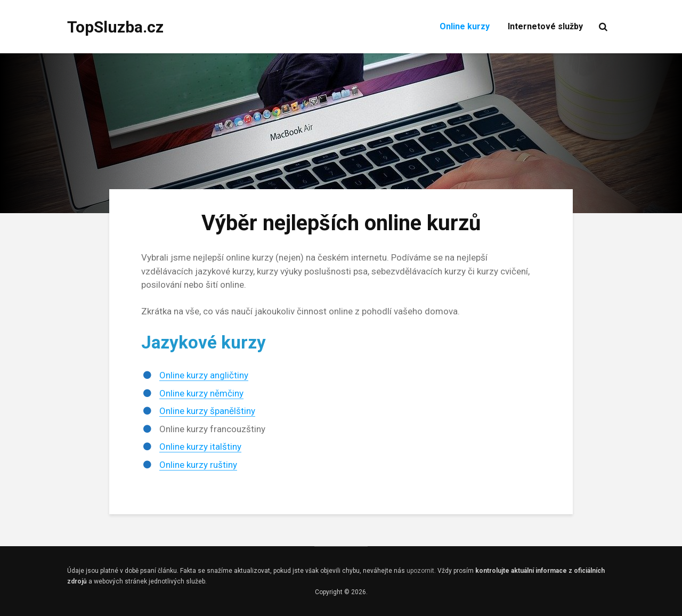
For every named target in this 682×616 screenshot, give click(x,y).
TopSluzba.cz (115, 27)
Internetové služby (545, 26)
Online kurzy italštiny (200, 447)
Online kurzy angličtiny (204, 375)
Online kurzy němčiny (201, 393)
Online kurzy (465, 26)
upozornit (420, 571)
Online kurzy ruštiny (198, 465)
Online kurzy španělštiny (207, 411)
